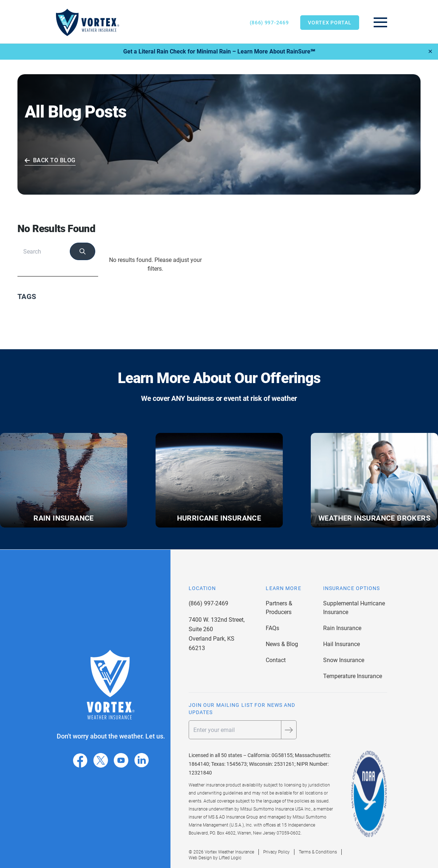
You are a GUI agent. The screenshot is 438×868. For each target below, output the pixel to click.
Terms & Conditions (318, 852)
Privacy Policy (276, 852)
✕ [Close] (430, 51)
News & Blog (282, 644)
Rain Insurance (342, 628)
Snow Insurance (344, 660)
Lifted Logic (230, 858)
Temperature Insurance (353, 676)
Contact (276, 660)
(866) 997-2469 (269, 23)
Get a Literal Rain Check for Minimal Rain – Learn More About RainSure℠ (219, 51)
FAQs (272, 628)
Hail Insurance (341, 644)
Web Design (200, 858)
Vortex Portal (329, 23)
